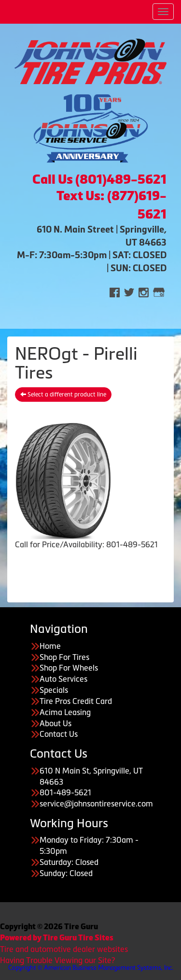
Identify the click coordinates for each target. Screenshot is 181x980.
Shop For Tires (64, 657)
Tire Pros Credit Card (76, 701)
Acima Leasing (65, 712)
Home (50, 646)
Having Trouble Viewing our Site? (57, 960)
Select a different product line (63, 395)
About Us (56, 723)
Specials (54, 690)
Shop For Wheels (69, 668)
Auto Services (63, 679)
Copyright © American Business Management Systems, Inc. (91, 968)
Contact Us (59, 734)
